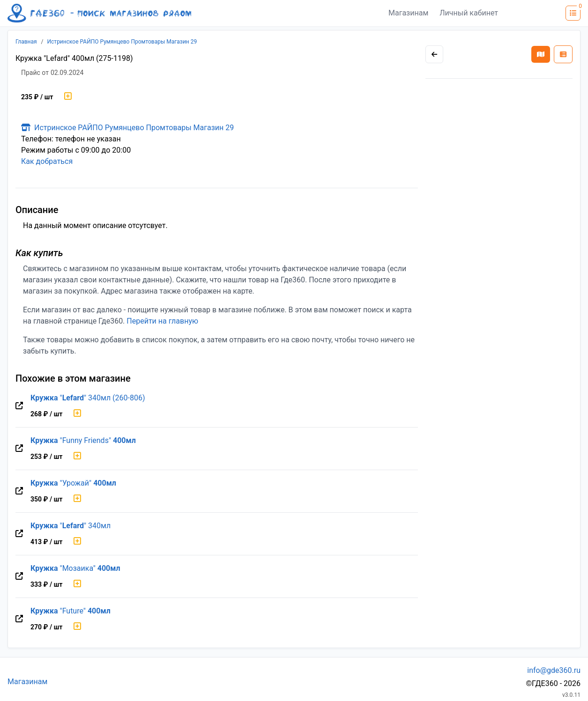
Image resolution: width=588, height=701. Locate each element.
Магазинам (408, 13)
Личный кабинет (469, 13)
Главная (26, 42)
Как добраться (47, 161)
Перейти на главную (162, 321)
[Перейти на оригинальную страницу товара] (19, 406)
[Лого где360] (99, 13)
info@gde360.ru (554, 670)
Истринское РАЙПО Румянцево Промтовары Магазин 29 (122, 42)
